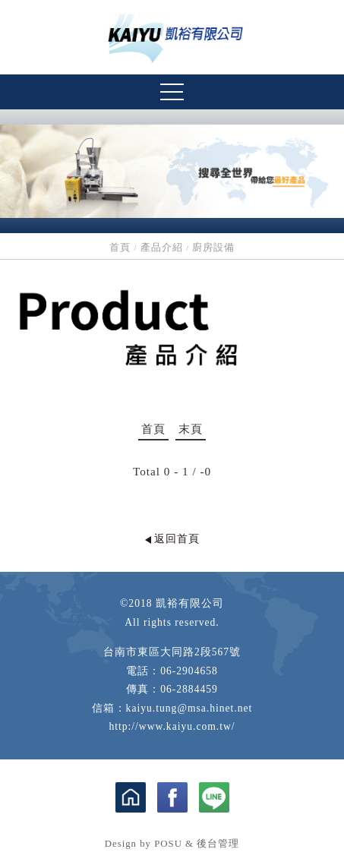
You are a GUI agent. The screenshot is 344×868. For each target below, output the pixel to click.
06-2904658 (189, 671)
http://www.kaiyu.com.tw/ (172, 726)
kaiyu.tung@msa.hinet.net (189, 708)
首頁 (120, 248)
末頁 (191, 429)
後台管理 (218, 844)
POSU (168, 844)
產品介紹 (162, 248)
